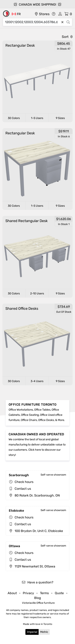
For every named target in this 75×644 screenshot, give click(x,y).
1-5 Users (37, 118)
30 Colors (14, 118)
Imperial (32, 632)
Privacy (28, 593)
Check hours (24, 482)
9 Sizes (60, 118)
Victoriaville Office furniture (38, 603)
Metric (44, 632)
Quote (59, 593)
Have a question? (37, 582)
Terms (44, 593)
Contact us (23, 489)
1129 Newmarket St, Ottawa (32, 566)
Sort (67, 37)
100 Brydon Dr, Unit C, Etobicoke (36, 531)
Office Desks (46, 420)
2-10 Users (37, 293)
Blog (38, 598)
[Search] (32, 22)
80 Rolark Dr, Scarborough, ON (34, 495)
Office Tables (42, 410)
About (12, 593)
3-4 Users (37, 381)
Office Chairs (29, 420)
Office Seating (30, 415)
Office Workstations (21, 410)
